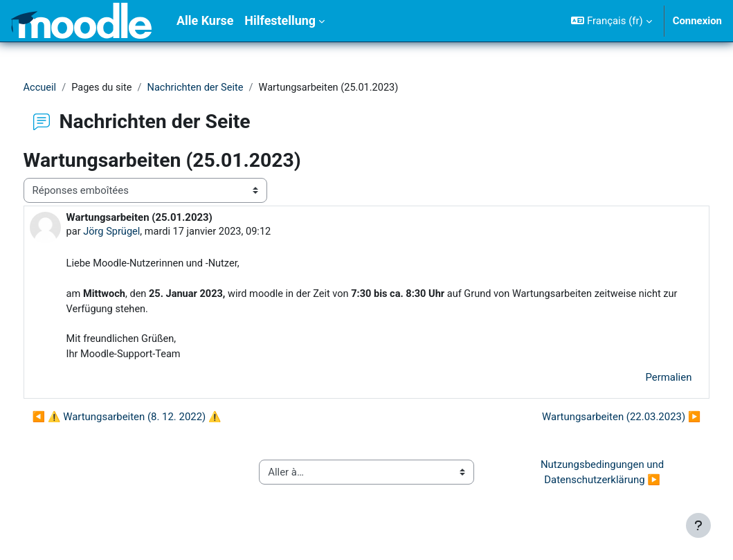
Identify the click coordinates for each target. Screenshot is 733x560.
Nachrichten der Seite (225, 88)
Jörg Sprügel (138, 233)
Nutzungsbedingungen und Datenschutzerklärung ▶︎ (586, 476)
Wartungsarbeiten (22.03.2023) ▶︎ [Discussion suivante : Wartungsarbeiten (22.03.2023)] (596, 420)
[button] (611, 21)
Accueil (66, 88)
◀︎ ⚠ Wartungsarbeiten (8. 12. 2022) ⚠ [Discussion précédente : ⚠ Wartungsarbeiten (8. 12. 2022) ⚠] (153, 420)
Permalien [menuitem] (643, 381)
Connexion (697, 21)
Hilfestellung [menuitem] (280, 20)
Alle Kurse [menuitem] (205, 20)
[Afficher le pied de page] (698, 525)
